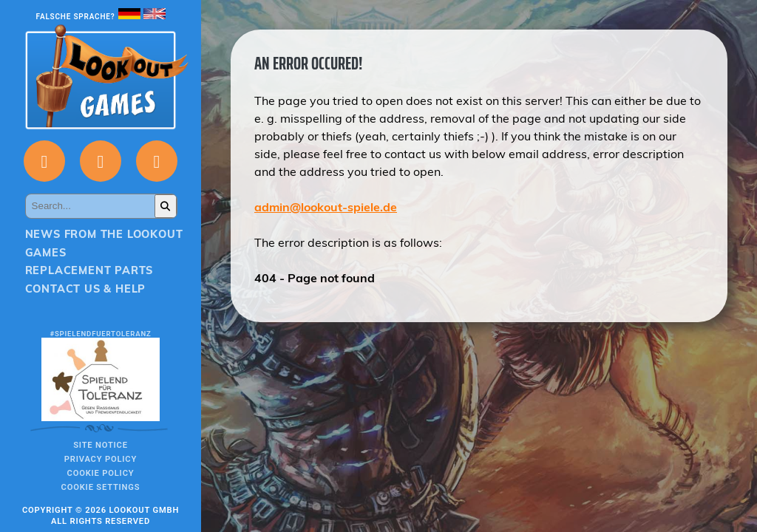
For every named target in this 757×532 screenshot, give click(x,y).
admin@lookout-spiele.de (326, 207)
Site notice (101, 445)
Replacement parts (89, 270)
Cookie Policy (101, 473)
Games (46, 253)
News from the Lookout (104, 234)
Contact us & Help (86, 289)
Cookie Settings (101, 487)
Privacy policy (101, 459)
